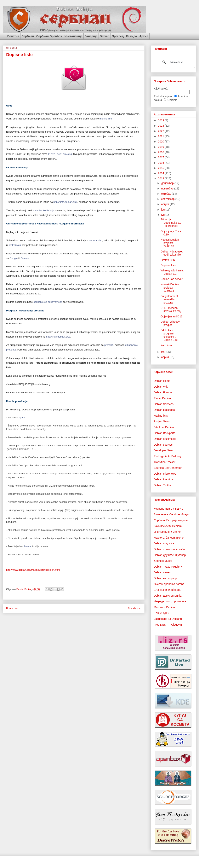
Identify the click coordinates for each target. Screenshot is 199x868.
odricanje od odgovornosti (48, 302)
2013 (161, 178)
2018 (161, 152)
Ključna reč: (161, 89)
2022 (161, 131)
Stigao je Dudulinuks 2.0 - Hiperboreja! (172, 223)
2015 (161, 168)
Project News (162, 421)
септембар (168, 199)
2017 (161, 157)
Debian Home (162, 381)
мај (163, 352)
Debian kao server (172, 279)
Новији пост (12, 608)
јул (163, 210)
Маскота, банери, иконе (169, 538)
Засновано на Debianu (168, 619)
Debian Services (164, 404)
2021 (161, 136)
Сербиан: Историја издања (171, 520)
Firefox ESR (168, 260)
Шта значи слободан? (167, 590)
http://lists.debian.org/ (65, 202)
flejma (28, 546)
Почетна (13, 36)
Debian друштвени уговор (170, 555)
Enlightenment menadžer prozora (169, 299)
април (165, 357)
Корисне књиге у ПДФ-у (168, 509)
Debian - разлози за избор (170, 549)
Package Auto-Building (167, 456)
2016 (161, 163)
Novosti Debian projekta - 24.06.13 (170, 243)
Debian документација (168, 596)
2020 (161, 142)
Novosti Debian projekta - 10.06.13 (170, 288)
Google (14, 258)
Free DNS (160, 625)
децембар (168, 183)
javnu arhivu (95, 240)
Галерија (91, 36)
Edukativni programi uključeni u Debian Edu (169, 335)
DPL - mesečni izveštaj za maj (171, 310)
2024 (161, 120)
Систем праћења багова (169, 584)
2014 (161, 173)
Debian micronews (165, 474)
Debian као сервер (165, 578)
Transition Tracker (165, 462)
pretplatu (109, 345)
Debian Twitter (162, 485)
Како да (131, 36)
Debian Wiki (161, 387)
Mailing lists (161, 416)
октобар (166, 194)
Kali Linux (166, 345)
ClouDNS (177, 625)
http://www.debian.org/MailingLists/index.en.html (33, 570)
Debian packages (164, 410)
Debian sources (163, 445)
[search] (176, 62)
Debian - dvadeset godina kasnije (172, 253)
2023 (161, 126)
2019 (161, 147)
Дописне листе (163, 561)
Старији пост (135, 608)
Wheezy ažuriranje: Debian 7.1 (172, 272)
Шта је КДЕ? (162, 613)
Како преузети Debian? (168, 526)
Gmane (25, 258)
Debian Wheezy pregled (170, 323)
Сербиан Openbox (49, 36)
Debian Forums (163, 392)
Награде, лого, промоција (170, 601)
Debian (105, 36)
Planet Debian (162, 398)
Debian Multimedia (165, 439)
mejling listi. (106, 119)
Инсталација (74, 36)
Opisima (172, 100)
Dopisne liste (168, 265)
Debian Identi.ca (164, 479)
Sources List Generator (168, 468)
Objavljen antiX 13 (172, 316)
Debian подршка (164, 543)
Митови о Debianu (165, 607)
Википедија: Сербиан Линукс (172, 514)
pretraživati (15, 245)
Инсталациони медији (168, 532)
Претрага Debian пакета (170, 81)
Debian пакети (163, 572)
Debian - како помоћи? (168, 567)
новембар (168, 188)
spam (22, 417)
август (165, 204)
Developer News (164, 450)
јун (163, 215)
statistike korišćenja (44, 210)
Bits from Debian (164, 427)
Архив (144, 36)
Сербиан (28, 36)
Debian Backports (165, 433)
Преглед (118, 36)
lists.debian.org (60, 154)
